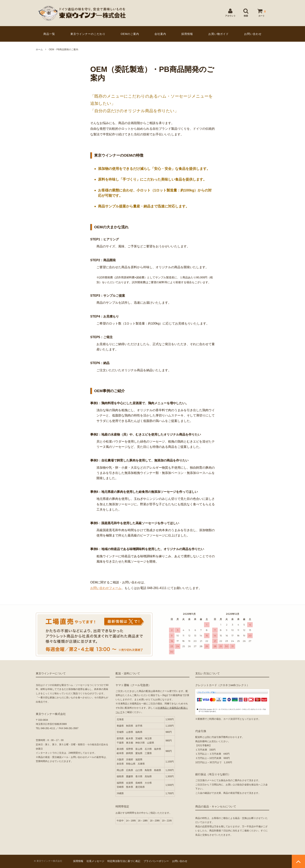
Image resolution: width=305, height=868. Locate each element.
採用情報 (187, 34)
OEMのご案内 (130, 34)
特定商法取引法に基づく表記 (124, 861)
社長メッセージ (95, 861)
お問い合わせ (253, 34)
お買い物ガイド (219, 34)
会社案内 (160, 34)
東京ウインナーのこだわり (88, 34)
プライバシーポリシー (156, 861)
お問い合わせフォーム (106, 588)
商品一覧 (49, 34)
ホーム (39, 49)
